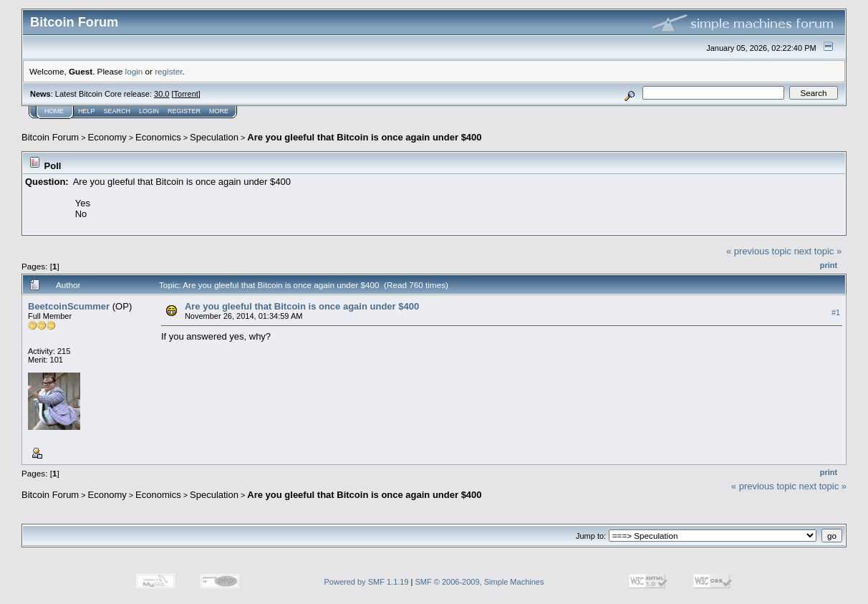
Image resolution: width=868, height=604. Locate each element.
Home (54, 111)
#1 (836, 312)
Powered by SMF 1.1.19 (367, 582)
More (219, 111)
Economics (158, 137)
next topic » (818, 251)
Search (117, 111)
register (168, 71)
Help (87, 111)
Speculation (214, 137)
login (134, 71)
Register (184, 111)
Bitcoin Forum (50, 137)
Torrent (186, 94)
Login (149, 111)
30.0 (161, 94)
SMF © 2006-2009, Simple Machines (480, 582)
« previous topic (759, 251)
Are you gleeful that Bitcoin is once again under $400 (364, 137)
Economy (107, 137)
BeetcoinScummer (69, 306)
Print (829, 265)
